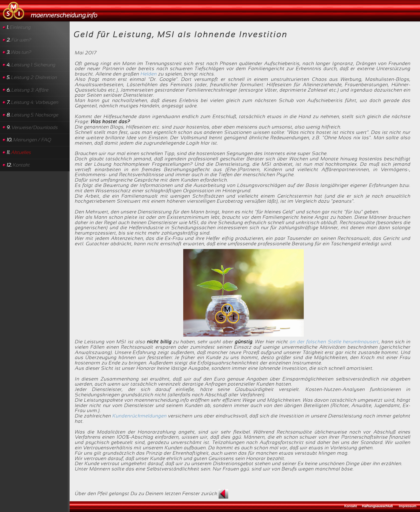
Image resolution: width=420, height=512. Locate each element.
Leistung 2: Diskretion (32, 77)
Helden (149, 74)
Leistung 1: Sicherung (31, 65)
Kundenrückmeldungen (140, 416)
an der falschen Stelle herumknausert (334, 342)
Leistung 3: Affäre (28, 90)
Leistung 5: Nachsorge (33, 115)
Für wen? (19, 40)
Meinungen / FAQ (29, 140)
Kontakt (18, 165)
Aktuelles (19, 152)
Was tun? (19, 52)
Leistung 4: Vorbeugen (33, 102)
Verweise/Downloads (32, 127)
